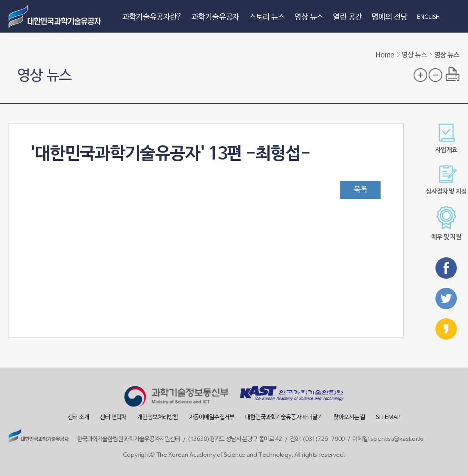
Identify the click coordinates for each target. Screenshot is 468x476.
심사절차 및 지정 (446, 180)
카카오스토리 (446, 329)
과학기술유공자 (215, 17)
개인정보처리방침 (157, 417)
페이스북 (446, 268)
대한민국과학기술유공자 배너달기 (284, 417)
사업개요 (446, 138)
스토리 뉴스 (267, 17)
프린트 (453, 74)
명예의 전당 (389, 17)
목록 (360, 190)
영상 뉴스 (309, 17)
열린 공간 (347, 17)
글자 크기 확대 (420, 75)
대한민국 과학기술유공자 (56, 16)
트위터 (446, 298)
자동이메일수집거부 (212, 417)
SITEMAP (388, 417)
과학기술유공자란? (152, 17)
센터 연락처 (113, 417)
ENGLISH (428, 18)
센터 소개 (78, 417)
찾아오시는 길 (349, 417)
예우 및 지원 (446, 223)
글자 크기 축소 (435, 75)
